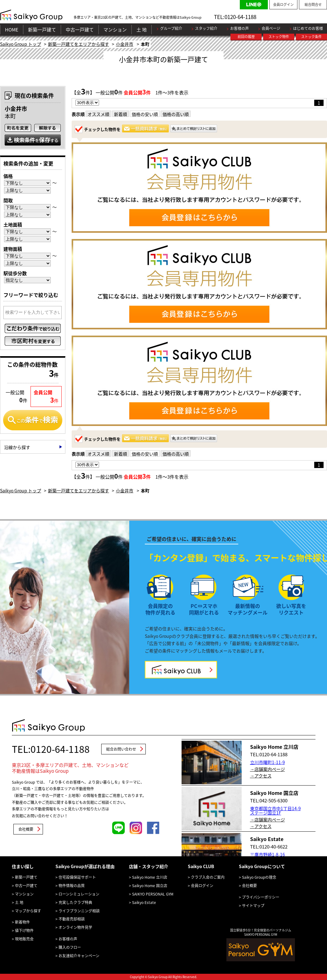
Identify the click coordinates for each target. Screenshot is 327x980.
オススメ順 (98, 114)
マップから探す (28, 911)
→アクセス (261, 776)
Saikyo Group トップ (21, 44)
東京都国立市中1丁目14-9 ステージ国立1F (275, 810)
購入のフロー (70, 947)
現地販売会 (24, 939)
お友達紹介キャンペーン (79, 956)
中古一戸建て (80, 30)
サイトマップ (253, 906)
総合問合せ (313, 5)
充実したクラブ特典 (75, 902)
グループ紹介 (171, 28)
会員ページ (271, 28)
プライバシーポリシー (261, 897)
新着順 (121, 114)
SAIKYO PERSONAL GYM (153, 894)
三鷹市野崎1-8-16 (268, 854)
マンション (115, 30)
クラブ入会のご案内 (208, 877)
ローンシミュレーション (79, 894)
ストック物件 (279, 37)
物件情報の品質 (72, 886)
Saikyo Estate (144, 902)
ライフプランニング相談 (79, 911)
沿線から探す (17, 447)
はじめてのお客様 (308, 28)
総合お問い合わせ (121, 749)
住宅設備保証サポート (77, 877)
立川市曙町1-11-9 (268, 762)
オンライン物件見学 (75, 927)
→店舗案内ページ (268, 769)
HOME (12, 30)
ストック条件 (311, 37)
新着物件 (22, 922)
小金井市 (125, 44)
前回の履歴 (246, 37)
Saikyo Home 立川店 (150, 877)
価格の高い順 (176, 114)
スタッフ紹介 (206, 28)
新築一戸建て (42, 30)
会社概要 (26, 829)
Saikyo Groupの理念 (259, 877)
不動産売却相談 (72, 919)
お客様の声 (239, 28)
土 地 (142, 30)
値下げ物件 (24, 930)
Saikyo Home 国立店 (150, 886)
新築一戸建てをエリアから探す (78, 44)
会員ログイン (283, 5)
